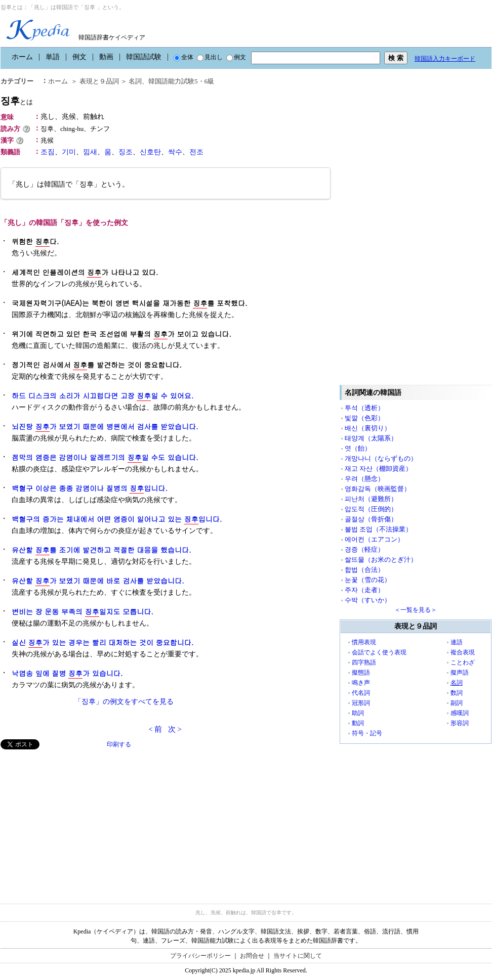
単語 (53, 57)
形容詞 (460, 723)
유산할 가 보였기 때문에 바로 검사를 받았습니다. (98, 581)
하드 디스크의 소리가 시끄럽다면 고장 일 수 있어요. (102, 396)
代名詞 (361, 693)
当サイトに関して (298, 956)
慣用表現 (364, 642)
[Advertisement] (76, 820)
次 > (175, 729)
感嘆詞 (460, 713)
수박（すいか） (368, 600)
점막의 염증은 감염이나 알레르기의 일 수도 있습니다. (105, 457)
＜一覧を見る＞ (416, 610)
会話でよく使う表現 (379, 652)
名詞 (135, 81)
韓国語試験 (144, 57)
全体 (183, 57)
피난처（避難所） (371, 499)
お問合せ (252, 956)
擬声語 (460, 673)
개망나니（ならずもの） (381, 458)
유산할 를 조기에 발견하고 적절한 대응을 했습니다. (101, 550)
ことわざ (463, 662)
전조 (196, 152)
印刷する (119, 744)
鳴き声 (361, 683)
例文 (79, 57)
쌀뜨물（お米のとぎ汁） (381, 560)
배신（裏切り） (368, 428)
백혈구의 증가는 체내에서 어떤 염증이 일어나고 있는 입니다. (117, 519)
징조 (126, 152)
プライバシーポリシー (200, 956)
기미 (69, 152)
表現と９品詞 (99, 81)
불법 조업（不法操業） (378, 529)
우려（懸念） (364, 479)
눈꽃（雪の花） (368, 580)
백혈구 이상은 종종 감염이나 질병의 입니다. (90, 488)
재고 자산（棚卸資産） (378, 469)
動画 (106, 57)
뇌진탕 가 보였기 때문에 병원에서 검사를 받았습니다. (105, 427)
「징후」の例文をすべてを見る (124, 702)
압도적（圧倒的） (371, 509)
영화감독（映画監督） (378, 489)
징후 (17, 101)
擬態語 (361, 673)
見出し (210, 57)
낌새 (90, 152)
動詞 (358, 723)
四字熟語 (364, 662)
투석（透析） (364, 408)
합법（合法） (364, 570)
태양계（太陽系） (371, 438)
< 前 (155, 729)
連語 (457, 642)
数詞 (457, 693)
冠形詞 (361, 703)
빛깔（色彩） (364, 418)
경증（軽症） (364, 549)
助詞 (358, 713)
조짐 (48, 152)
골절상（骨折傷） (371, 519)
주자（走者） (364, 590)
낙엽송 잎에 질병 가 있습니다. (67, 673)
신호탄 (150, 152)
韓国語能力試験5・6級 (181, 81)
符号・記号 (367, 733)
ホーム (22, 57)
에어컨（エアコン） (374, 539)
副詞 (457, 703)
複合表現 (463, 652)
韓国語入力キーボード (445, 59)
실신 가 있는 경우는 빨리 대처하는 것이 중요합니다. (102, 642)
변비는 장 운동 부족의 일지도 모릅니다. (83, 612)
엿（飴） (358, 448)
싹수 (175, 152)
